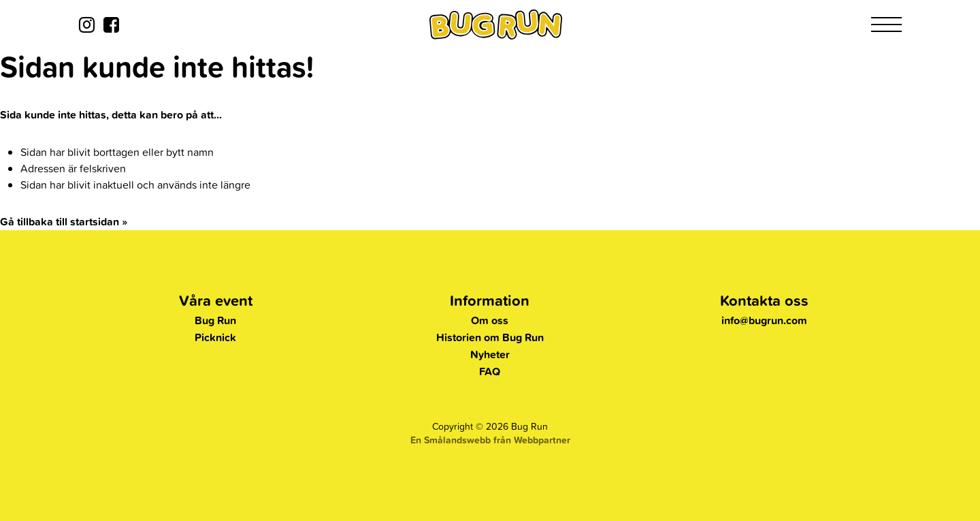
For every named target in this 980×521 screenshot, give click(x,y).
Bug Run (215, 320)
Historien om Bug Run (490, 337)
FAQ (490, 372)
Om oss (490, 320)
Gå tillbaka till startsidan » (64, 222)
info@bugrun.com (764, 320)
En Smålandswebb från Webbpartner (490, 440)
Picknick (215, 337)
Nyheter (490, 354)
